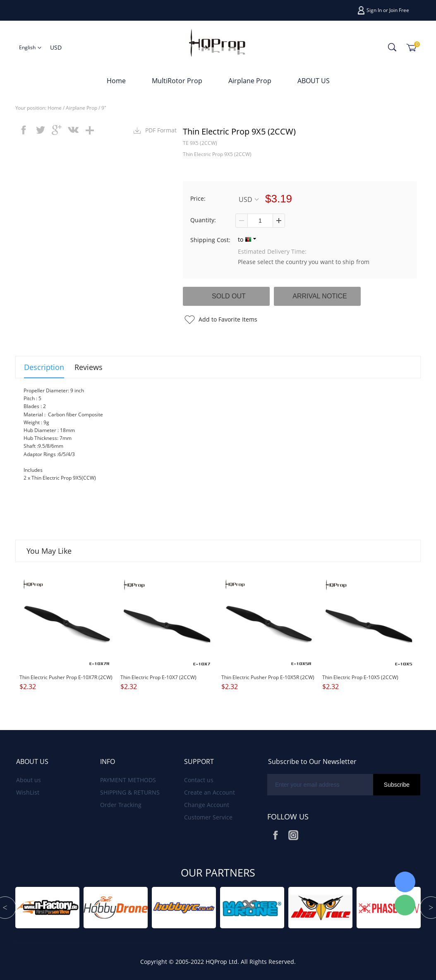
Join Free (399, 10)
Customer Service (208, 817)
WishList (28, 792)
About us (29, 780)
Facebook (275, 835)
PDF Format (161, 130)
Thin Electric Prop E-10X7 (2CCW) (158, 677)
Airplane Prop (250, 81)
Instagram (293, 835)
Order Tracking (121, 805)
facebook (24, 130)
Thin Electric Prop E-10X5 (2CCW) (360, 677)
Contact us (199, 780)
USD (249, 199)
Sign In (374, 10)
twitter (40, 130)
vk (73, 130)
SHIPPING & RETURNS (130, 792)
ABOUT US (314, 81)
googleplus (57, 130)
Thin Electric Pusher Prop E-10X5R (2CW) (268, 677)
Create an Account (210, 792)
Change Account (207, 805)
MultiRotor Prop (177, 81)
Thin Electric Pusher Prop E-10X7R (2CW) (66, 677)
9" (104, 108)
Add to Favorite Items (228, 319)
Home (116, 81)
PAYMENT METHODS (128, 780)
